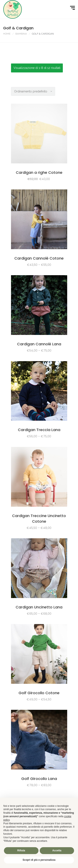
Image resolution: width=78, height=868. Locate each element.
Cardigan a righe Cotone (39, 172)
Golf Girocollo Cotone (39, 693)
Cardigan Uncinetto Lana (39, 607)
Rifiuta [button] (21, 851)
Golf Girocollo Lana (39, 779)
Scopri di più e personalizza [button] (39, 860)
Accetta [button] (57, 851)
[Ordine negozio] (33, 91)
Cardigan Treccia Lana (39, 430)
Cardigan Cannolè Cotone (39, 258)
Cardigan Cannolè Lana (39, 344)
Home (7, 34)
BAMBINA (21, 34)
